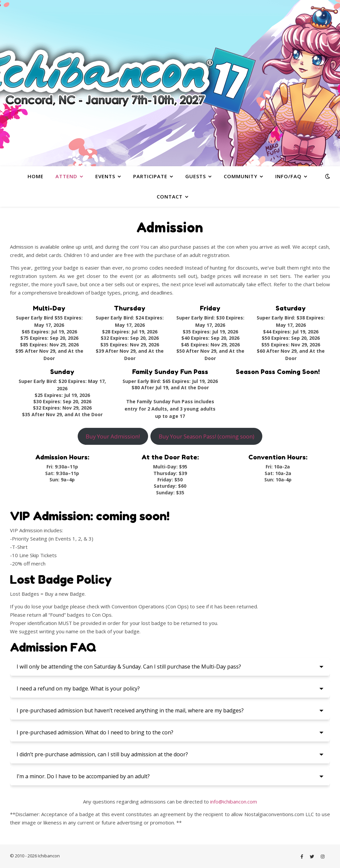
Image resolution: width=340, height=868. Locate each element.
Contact (170, 196)
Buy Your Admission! (113, 436)
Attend (66, 176)
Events (105, 176)
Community (241, 176)
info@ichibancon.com (234, 802)
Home (36, 176)
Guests (196, 176)
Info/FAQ (288, 176)
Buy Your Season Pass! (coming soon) (207, 436)
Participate (150, 176)
